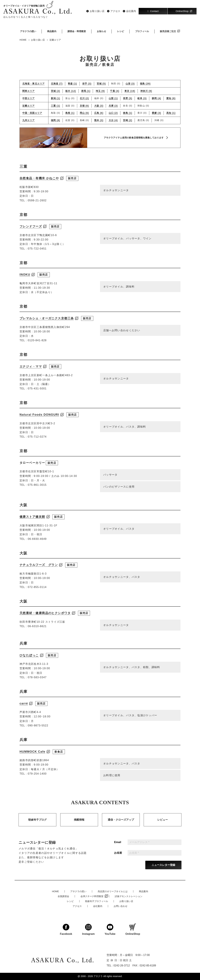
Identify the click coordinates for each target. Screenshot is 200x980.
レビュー (163, 826)
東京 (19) (130, 91)
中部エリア (29, 98)
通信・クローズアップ (121, 826)
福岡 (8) (56, 120)
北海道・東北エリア (33, 84)
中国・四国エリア (32, 113)
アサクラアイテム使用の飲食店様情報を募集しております (134, 138)
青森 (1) (72, 84)
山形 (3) (130, 84)
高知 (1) (171, 113)
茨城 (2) (56, 91)
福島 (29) (145, 84)
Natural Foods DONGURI (39, 421)
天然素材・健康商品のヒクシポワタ (45, 619)
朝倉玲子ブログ (37, 826)
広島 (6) (99, 113)
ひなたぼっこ (29, 662)
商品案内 (52, 31)
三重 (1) (56, 106)
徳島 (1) (128, 113)
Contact (153, 11)
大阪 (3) (99, 106)
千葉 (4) (115, 91)
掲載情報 (79, 826)
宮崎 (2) (128, 120)
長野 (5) (128, 98)
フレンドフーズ (31, 233)
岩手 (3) (87, 84)
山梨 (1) (113, 98)
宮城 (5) (101, 84)
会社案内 (131, 11)
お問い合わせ (121, 906)
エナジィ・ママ (31, 373)
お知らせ (101, 31)
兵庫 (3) (113, 106)
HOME (56, 891)
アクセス (115, 11)
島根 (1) (70, 113)
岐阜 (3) (142, 98)
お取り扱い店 (97, 11)
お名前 (118, 859)
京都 (23, 221)
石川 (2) (84, 98)
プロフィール (142, 31)
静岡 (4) (156, 98)
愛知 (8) (171, 98)
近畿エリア (29, 106)
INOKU (25, 281)
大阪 (23, 511)
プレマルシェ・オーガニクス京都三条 (47, 325)
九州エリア (29, 120)
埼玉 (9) (100, 91)
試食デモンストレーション (129, 896)
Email (118, 848)
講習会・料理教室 (77, 31)
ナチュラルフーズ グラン (39, 571)
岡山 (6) (84, 113)
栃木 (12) (71, 91)
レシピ (121, 31)
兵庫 (23, 650)
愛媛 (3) (156, 113)
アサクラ (98, 976)
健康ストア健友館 (32, 523)
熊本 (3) (99, 120)
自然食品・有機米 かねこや (39, 184)
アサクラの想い (28, 31)
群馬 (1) (86, 91)
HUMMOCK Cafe (32, 758)
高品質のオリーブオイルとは (113, 891)
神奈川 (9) (146, 91)
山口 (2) (113, 113)
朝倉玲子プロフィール (97, 901)
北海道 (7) (57, 84)
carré (24, 710)
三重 (23, 173)
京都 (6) (84, 106)
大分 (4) (113, 120)
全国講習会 (63, 896)
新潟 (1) (56, 98)
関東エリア (29, 91)
